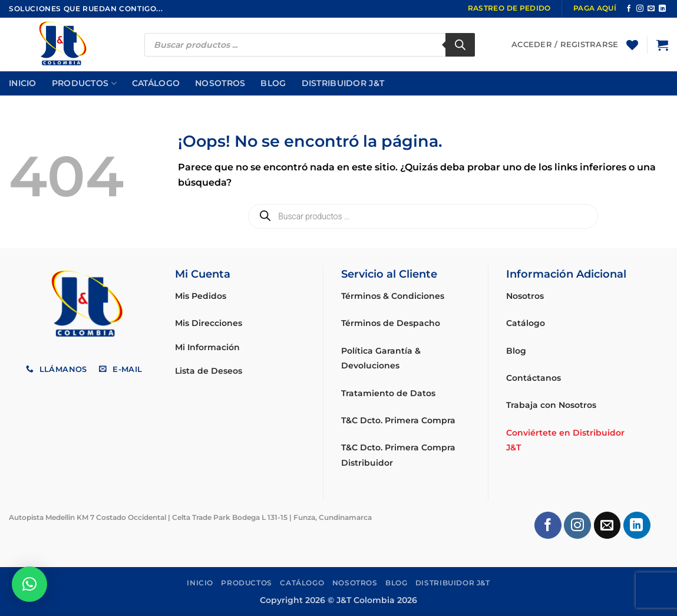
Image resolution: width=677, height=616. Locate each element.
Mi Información (207, 347)
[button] (662, 45)
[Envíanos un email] (651, 9)
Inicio (23, 83)
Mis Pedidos (201, 296)
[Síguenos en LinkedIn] (662, 9)
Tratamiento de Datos (388, 393)
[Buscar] (460, 45)
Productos (84, 83)
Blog (273, 83)
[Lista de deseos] (632, 45)
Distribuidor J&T (343, 83)
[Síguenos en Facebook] (629, 9)
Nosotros (220, 83)
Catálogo (156, 83)
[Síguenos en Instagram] (640, 9)
